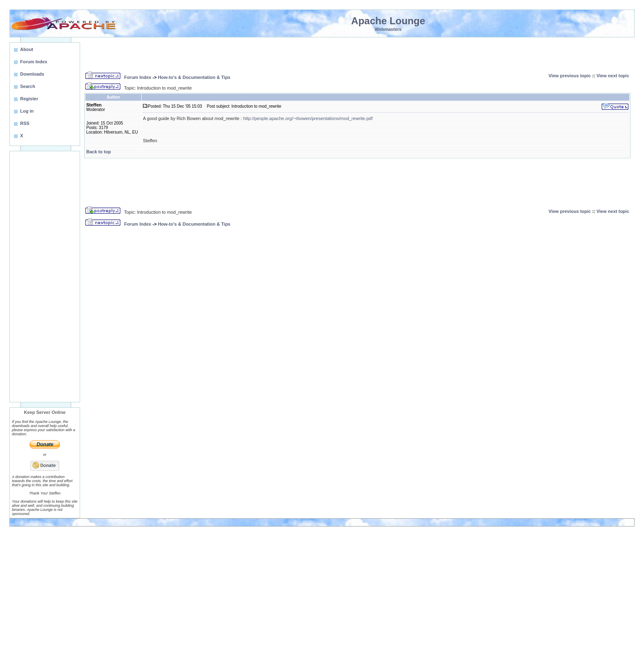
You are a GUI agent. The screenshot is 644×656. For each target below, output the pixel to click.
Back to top (99, 152)
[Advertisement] (45, 277)
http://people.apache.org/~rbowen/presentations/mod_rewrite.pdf (308, 118)
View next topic (613, 76)
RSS (25, 123)
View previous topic (570, 76)
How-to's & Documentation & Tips (194, 77)
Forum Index (138, 77)
